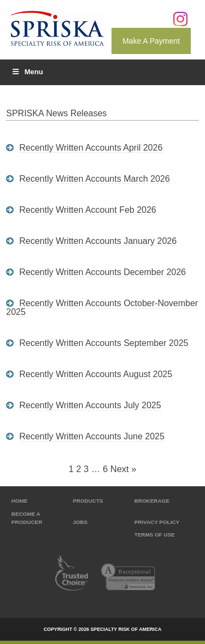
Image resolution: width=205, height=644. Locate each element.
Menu (27, 72)
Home (20, 501)
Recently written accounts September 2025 (104, 343)
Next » (124, 469)
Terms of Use (155, 535)
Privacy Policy (157, 522)
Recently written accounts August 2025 (96, 374)
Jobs (80, 522)
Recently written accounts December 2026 (102, 272)
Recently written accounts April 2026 (91, 148)
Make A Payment (151, 41)
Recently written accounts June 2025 (92, 436)
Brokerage (152, 501)
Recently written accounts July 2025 (90, 405)
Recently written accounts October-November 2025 (102, 308)
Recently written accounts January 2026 (98, 241)
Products (88, 501)
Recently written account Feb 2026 (88, 210)
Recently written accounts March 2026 (94, 179)
